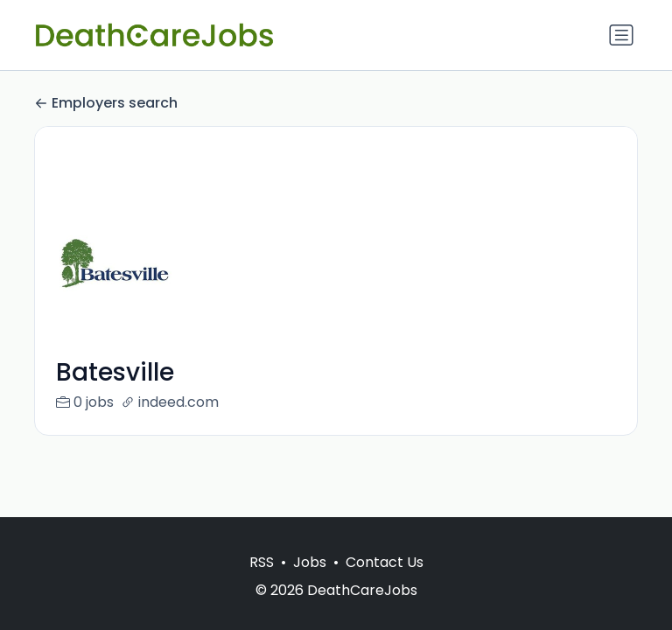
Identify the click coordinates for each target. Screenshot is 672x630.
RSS (262, 562)
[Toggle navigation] (621, 35)
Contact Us (385, 562)
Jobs (310, 562)
